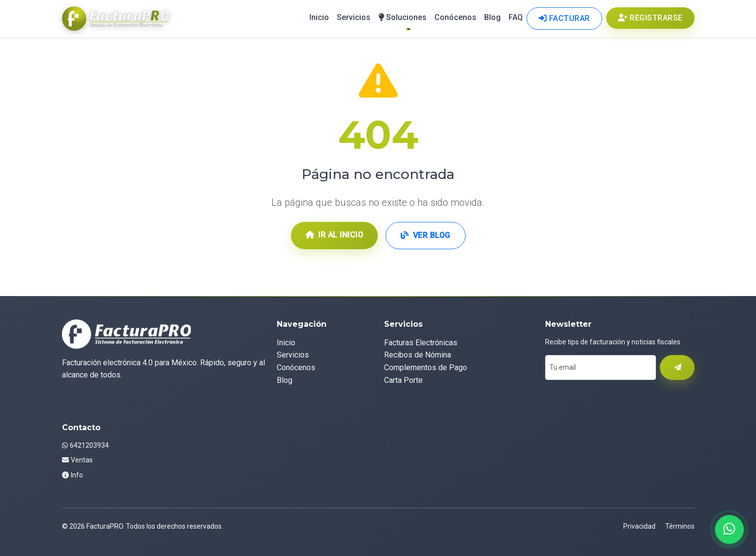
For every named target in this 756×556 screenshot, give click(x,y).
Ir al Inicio (335, 235)
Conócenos (455, 17)
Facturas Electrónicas (421, 343)
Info (72, 475)
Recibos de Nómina (418, 355)
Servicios (354, 17)
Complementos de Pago (426, 367)
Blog (492, 17)
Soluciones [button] (402, 17)
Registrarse (650, 18)
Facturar (564, 18)
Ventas (77, 460)
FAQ (516, 17)
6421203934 (85, 445)
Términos (680, 526)
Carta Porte (403, 380)
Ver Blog (426, 235)
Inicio (319, 17)
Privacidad (639, 526)
